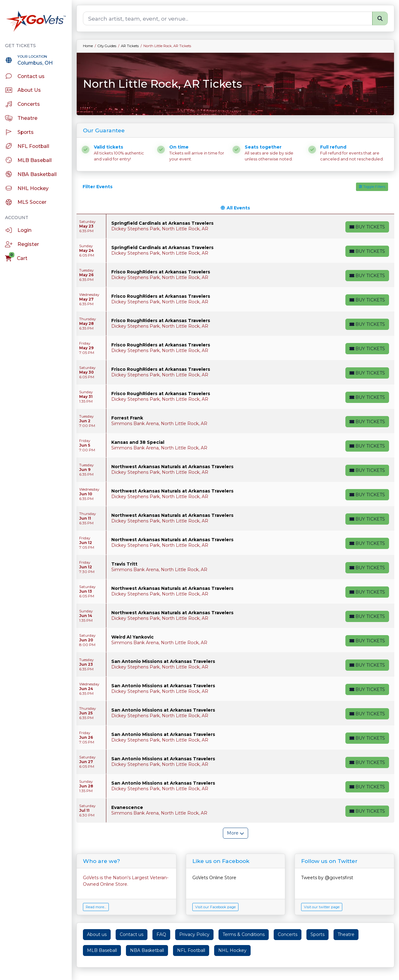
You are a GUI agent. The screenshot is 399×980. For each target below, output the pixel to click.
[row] (235, 226)
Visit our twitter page (322, 907)
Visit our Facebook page (215, 907)
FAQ (161, 934)
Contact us (132, 934)
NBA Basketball (147, 950)
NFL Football (191, 950)
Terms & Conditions (244, 934)
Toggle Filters (372, 187)
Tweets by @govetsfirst (327, 878)
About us (97, 934)
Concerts (288, 934)
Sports (317, 934)
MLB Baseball (102, 950)
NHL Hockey (232, 950)
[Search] (228, 18)
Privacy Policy (194, 934)
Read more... (96, 907)
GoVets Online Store (214, 878)
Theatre (346, 934)
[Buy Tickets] (367, 227)
